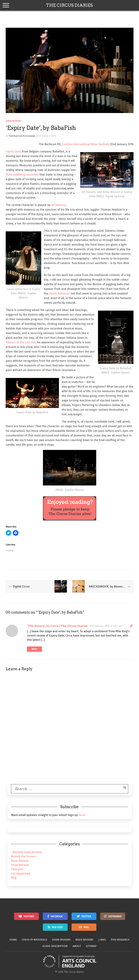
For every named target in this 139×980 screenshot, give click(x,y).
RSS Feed (57, 927)
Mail (86, 927)
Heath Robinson (60, 293)
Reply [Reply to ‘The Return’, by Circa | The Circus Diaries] (34, 649)
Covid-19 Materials (34, 940)
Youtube (29, 916)
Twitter (86, 916)
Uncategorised (21, 873)
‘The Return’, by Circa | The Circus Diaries (57, 626)
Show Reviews (13, 121)
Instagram (115, 916)
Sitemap (91, 946)
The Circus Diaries (69, 5)
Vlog (14, 878)
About (77, 946)
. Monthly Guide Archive (26, 852)
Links (102, 940)
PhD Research (120, 940)
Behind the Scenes (23, 856)
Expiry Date (13, 151)
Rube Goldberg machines (22, 175)
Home (13, 940)
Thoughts (17, 869)
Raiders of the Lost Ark (21, 342)
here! (82, 815)
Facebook (57, 916)
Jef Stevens (58, 205)
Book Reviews (20, 861)
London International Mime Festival (85, 144)
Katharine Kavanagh (22, 136)
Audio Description (55, 946)
